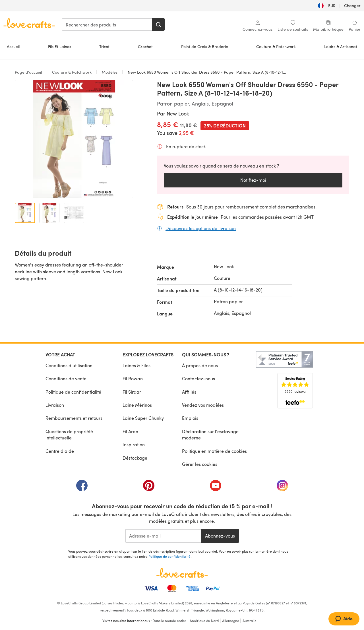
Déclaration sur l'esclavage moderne (210, 434)
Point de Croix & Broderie (205, 47)
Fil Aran (130, 431)
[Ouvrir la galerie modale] (74, 139)
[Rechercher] (158, 24)
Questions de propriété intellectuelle (69, 434)
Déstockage (135, 458)
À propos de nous (200, 365)
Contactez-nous (198, 378)
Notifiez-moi (253, 180)
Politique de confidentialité (73, 392)
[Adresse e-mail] (163, 536)
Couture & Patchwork (276, 47)
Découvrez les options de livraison (201, 228)
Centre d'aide (60, 451)
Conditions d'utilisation (69, 365)
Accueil (13, 47)
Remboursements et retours (74, 418)
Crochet (145, 47)
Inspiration (134, 444)
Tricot (104, 47)
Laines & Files (136, 365)
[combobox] (107, 24)
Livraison (55, 405)
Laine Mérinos (137, 405)
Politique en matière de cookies (214, 451)
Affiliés (189, 392)
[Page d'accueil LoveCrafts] (182, 573)
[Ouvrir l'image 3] (74, 213)
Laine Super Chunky (143, 418)
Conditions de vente (66, 378)
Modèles (110, 72)
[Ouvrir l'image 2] (49, 213)
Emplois (190, 418)
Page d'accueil (29, 72)
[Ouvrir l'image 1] (25, 213)
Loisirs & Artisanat (341, 47)
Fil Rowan (133, 378)
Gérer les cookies (200, 464)
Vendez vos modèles (203, 405)
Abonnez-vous (220, 536)
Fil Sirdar (132, 392)
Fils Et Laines (60, 47)
